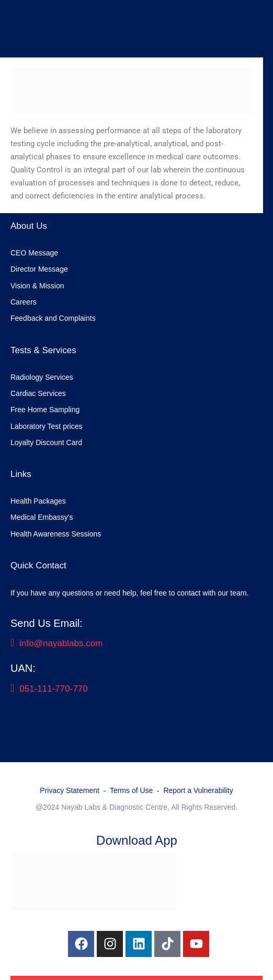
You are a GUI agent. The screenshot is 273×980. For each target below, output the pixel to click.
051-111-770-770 (49, 689)
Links (21, 474)
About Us (29, 226)
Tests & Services (43, 350)
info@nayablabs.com (56, 643)
